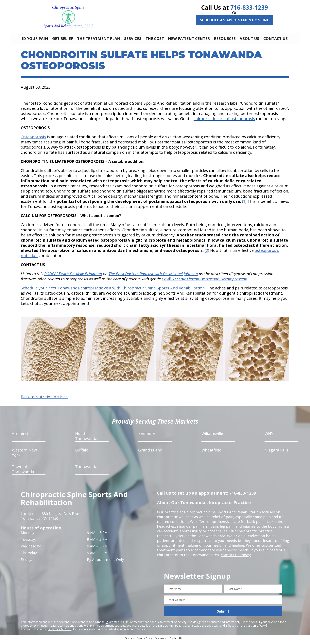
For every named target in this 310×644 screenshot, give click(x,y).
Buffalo (82, 453)
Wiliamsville (212, 436)
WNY (269, 436)
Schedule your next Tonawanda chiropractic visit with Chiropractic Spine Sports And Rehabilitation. (113, 291)
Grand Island (150, 453)
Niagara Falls (276, 453)
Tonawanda (86, 470)
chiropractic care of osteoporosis (224, 122)
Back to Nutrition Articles (44, 400)
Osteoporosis (33, 140)
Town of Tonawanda (23, 472)
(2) (207, 253)
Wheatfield (211, 453)
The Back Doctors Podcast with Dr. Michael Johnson (153, 277)
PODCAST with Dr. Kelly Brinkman (73, 277)
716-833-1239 (249, 7)
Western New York (24, 456)
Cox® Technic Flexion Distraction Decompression (205, 282)
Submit (223, 614)
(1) (244, 204)
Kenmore (147, 436)
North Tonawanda (86, 439)
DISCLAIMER (166, 628)
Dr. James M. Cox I (60, 632)
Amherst (20, 436)
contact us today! (236, 558)
